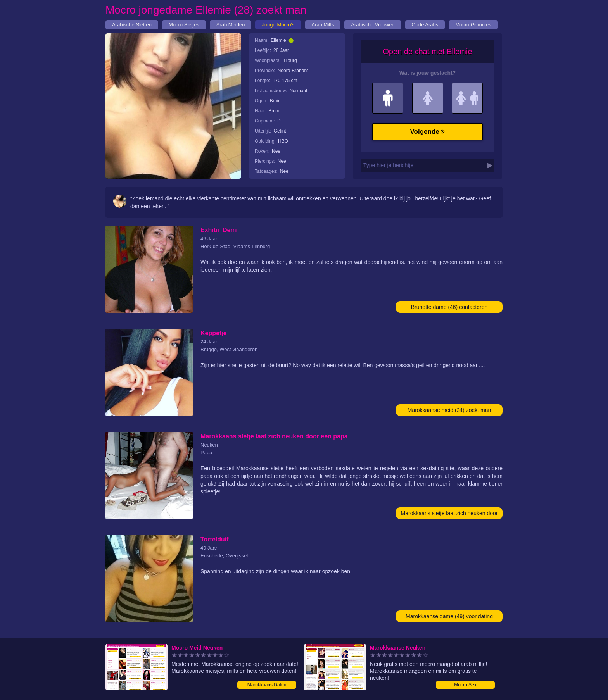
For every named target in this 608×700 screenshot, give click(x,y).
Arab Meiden (231, 25)
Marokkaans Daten (267, 685)
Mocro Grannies (473, 25)
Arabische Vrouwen (373, 25)
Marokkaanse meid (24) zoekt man (449, 410)
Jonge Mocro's (278, 25)
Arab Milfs (323, 25)
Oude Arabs (425, 25)
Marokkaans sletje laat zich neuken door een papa (449, 515)
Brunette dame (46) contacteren (449, 307)
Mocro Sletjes (184, 25)
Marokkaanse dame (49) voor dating (449, 616)
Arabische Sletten (132, 25)
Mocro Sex (465, 685)
